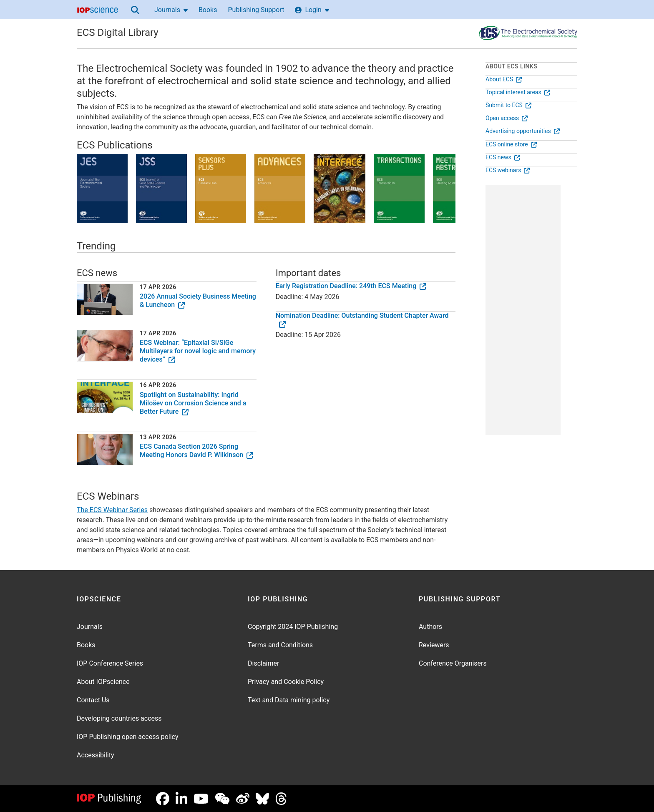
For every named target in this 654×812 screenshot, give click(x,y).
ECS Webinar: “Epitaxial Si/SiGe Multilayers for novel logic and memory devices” (198, 351)
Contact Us (93, 700)
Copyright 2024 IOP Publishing (293, 627)
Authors (430, 627)
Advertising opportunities (523, 131)
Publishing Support (256, 10)
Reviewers (434, 645)
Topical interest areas (518, 92)
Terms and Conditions (280, 645)
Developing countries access (119, 718)
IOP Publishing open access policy (128, 737)
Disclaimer (263, 663)
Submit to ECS (508, 105)
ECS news (503, 157)
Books (208, 10)
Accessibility (96, 755)
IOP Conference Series (110, 663)
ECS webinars (508, 170)
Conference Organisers (453, 663)
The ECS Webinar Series (112, 510)
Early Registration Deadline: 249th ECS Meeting (351, 286)
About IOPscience (103, 682)
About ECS (504, 79)
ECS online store (511, 144)
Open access (507, 118)
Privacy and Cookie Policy (286, 682)
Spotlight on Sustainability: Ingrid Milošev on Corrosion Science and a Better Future (193, 403)
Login (312, 10)
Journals (171, 10)
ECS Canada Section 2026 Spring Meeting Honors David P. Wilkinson (196, 451)
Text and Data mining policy (289, 700)
